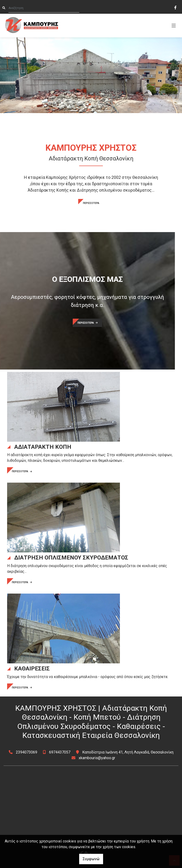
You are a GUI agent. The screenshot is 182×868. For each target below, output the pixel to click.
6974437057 (60, 752)
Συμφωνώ (91, 859)
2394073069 (27, 752)
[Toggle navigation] (174, 26)
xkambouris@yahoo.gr (97, 758)
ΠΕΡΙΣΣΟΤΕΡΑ (91, 203)
